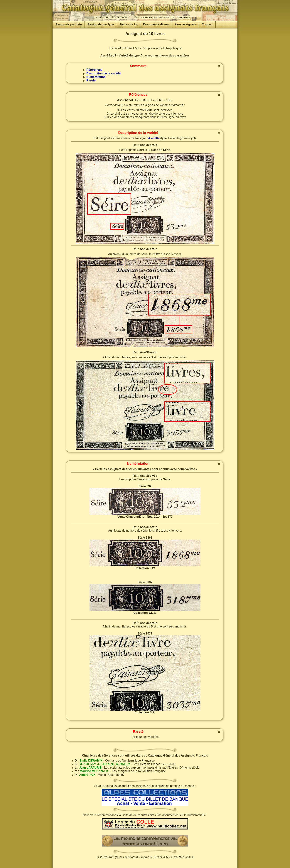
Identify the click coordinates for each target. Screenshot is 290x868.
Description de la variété (103, 73)
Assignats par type (101, 24)
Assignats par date (69, 24)
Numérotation (96, 77)
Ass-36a (154, 138)
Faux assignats (185, 24)
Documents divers (156, 24)
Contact (207, 24)
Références (94, 70)
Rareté (91, 80)
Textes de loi (129, 24)
